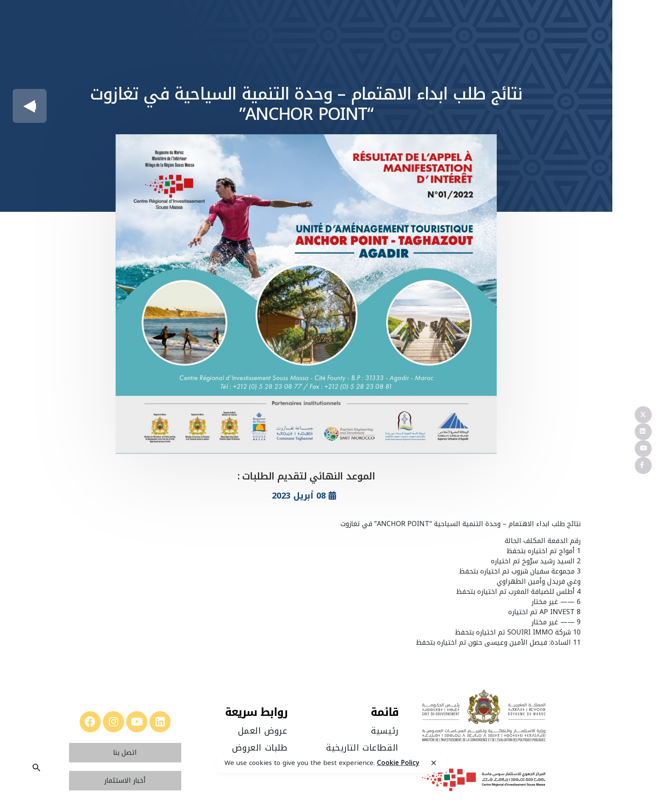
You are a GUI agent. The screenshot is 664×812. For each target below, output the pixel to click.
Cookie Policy (398, 763)
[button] (125, 753)
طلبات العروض (260, 748)
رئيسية (385, 731)
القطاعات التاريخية (362, 748)
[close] (434, 763)
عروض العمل (263, 731)
